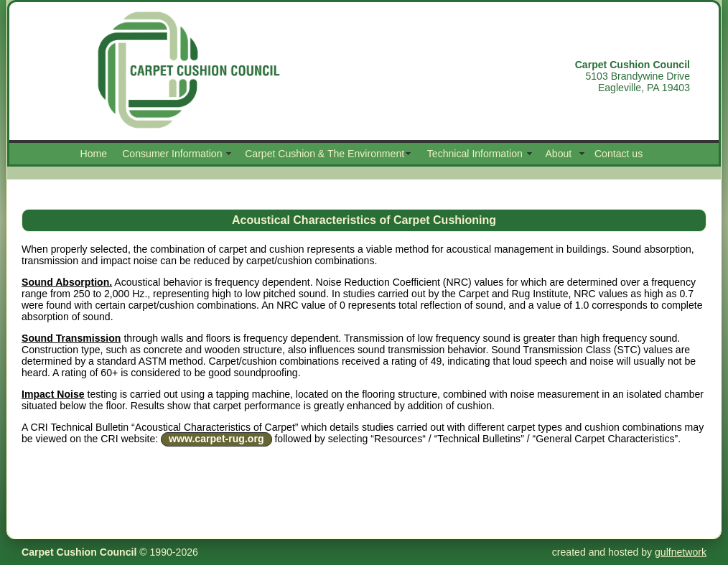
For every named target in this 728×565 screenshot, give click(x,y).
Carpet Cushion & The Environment (325, 154)
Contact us (619, 154)
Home (94, 154)
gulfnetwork (681, 552)
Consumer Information (172, 154)
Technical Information (475, 154)
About (558, 154)
